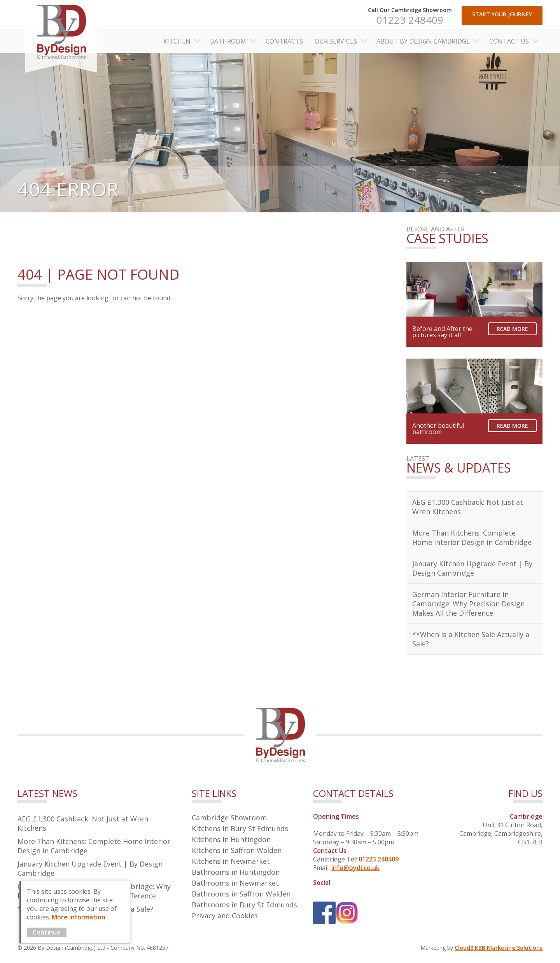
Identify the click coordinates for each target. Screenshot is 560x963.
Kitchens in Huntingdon (231, 839)
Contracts (284, 41)
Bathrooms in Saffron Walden (241, 894)
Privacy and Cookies (225, 916)
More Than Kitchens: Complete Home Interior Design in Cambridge (472, 538)
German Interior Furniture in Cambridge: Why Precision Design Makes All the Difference (468, 604)
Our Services (336, 41)
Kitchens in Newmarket (231, 861)
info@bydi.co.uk (355, 868)
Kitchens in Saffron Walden (237, 850)
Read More (512, 329)
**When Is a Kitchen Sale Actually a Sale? (471, 639)
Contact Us (509, 41)
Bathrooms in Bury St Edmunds (244, 905)
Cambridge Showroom (229, 818)
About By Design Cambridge (423, 41)
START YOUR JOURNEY (502, 14)
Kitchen (177, 41)
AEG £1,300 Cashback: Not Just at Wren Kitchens (468, 507)
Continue (47, 932)
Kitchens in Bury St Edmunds (240, 828)
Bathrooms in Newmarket (235, 883)
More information (79, 917)
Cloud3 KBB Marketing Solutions (499, 948)
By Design (61, 36)
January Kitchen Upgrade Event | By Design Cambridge (472, 568)
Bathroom (228, 41)
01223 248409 (410, 20)
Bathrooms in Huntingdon (236, 872)
